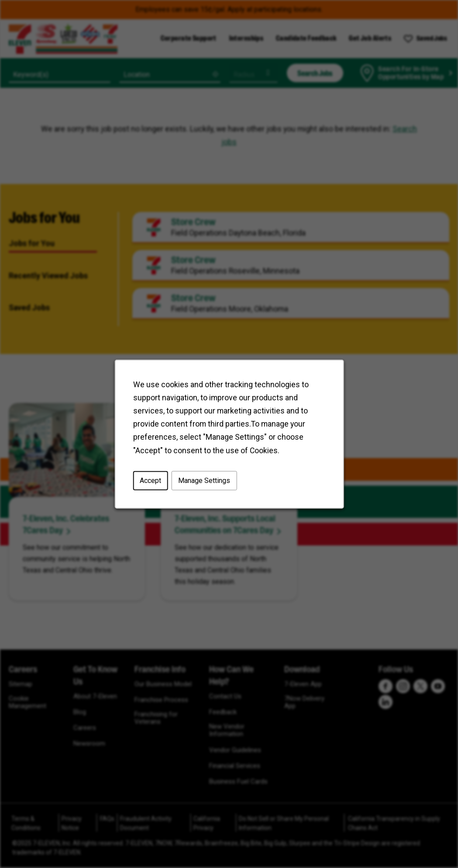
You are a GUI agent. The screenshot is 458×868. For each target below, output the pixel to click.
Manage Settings (204, 481)
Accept (150, 481)
